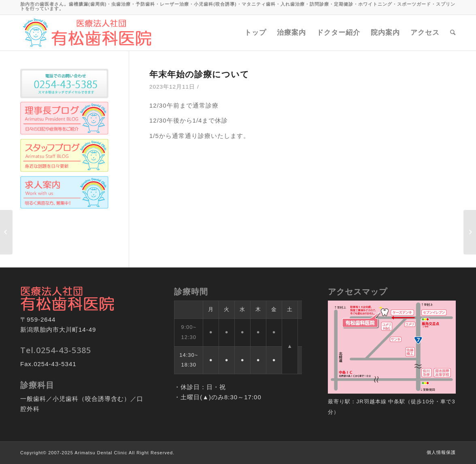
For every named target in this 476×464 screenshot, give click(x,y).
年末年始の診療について (199, 74)
